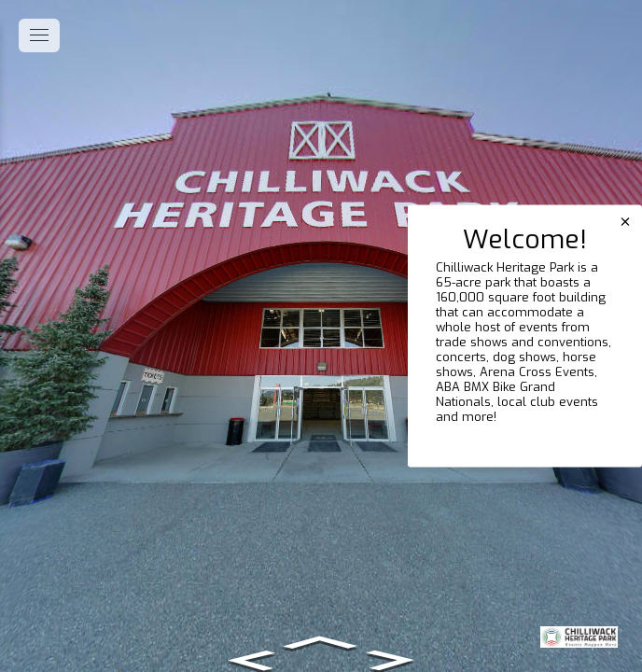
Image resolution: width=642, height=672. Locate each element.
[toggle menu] (39, 35)
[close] (625, 222)
